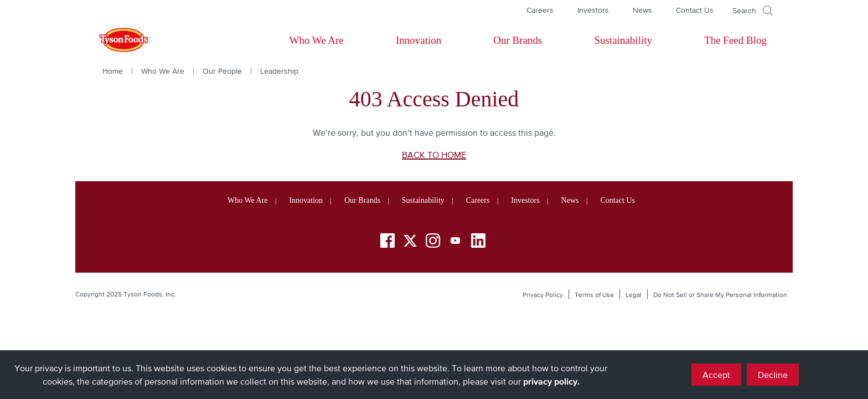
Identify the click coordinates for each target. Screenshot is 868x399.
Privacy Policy (543, 295)
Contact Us (695, 10)
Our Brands (518, 40)
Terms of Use (594, 295)
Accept (716, 375)
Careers (540, 10)
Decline (773, 375)
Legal (634, 295)
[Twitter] (410, 241)
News (642, 10)
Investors (593, 10)
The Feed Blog (735, 40)
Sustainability (623, 40)
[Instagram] (433, 242)
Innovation (418, 40)
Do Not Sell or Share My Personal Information (720, 295)
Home (113, 71)
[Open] (753, 11)
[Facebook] (387, 242)
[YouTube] (456, 242)
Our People (222, 71)
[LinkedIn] (478, 242)
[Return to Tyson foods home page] (114, 40)
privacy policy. (551, 381)
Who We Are (316, 40)
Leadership (279, 71)
